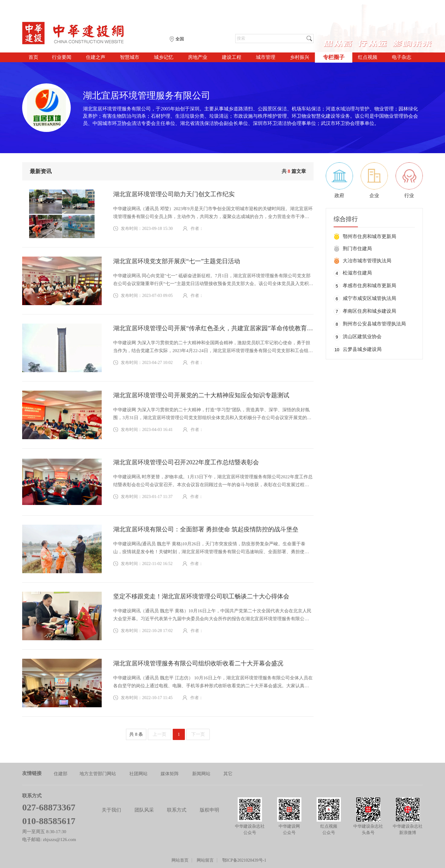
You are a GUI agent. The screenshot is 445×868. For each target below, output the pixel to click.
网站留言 (205, 860)
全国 (180, 39)
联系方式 (177, 810)
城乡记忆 (164, 57)
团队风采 (144, 810)
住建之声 (96, 57)
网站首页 (180, 860)
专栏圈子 (334, 57)
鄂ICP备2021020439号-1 (244, 860)
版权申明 (209, 810)
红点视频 (368, 57)
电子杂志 (402, 57)
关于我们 (111, 810)
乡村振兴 (300, 57)
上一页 (160, 734)
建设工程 (232, 57)
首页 (33, 57)
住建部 (61, 774)
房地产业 (198, 57)
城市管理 (266, 57)
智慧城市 (130, 57)
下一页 (198, 734)
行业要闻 (62, 57)
